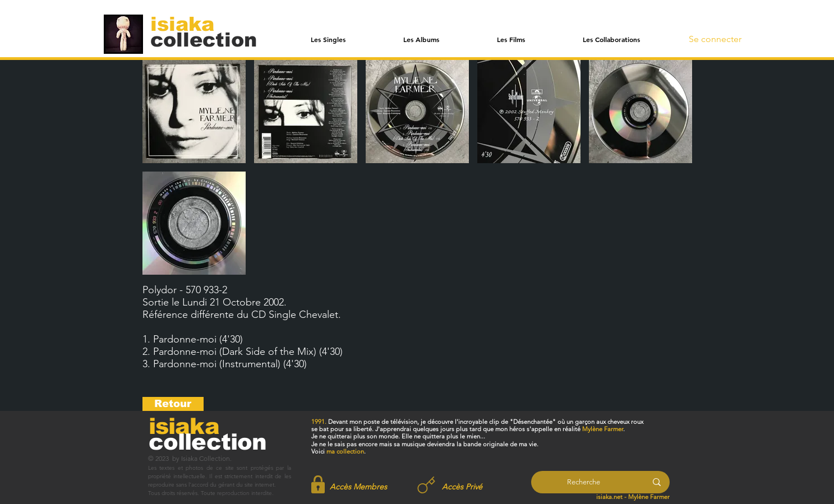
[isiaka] (189, 24)
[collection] (204, 40)
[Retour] (173, 404)
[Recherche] (584, 482)
